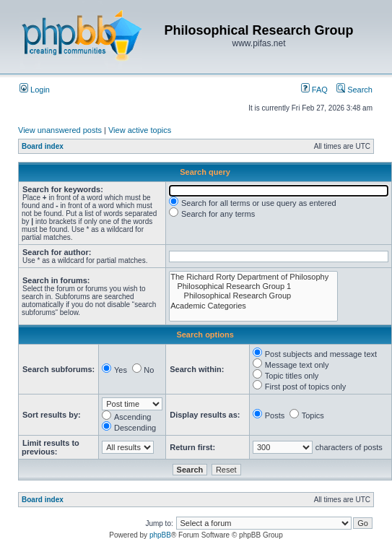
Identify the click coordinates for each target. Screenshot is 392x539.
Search (354, 90)
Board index (43, 146)
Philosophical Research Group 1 (253, 286)
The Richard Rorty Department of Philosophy (253, 277)
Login (35, 90)
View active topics (140, 130)
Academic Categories (253, 306)
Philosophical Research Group (253, 296)
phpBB (160, 535)
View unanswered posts (60, 130)
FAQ (314, 90)
